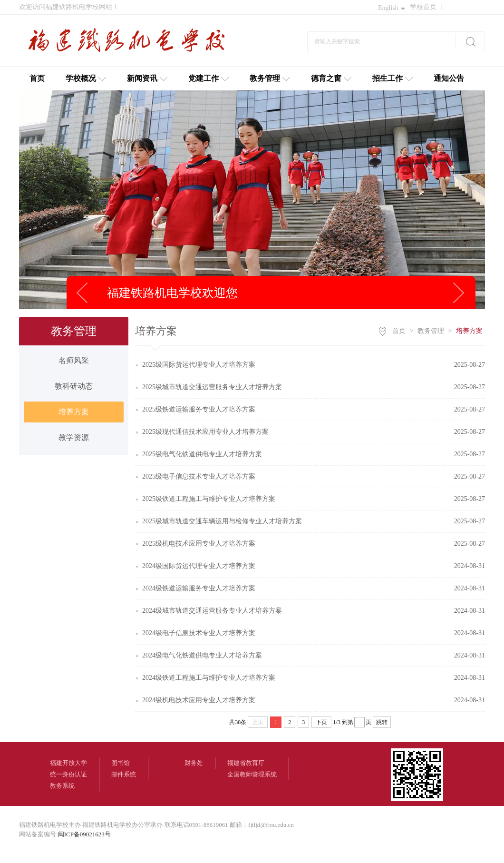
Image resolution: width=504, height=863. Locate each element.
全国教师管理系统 (252, 774)
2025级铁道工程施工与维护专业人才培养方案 (209, 499)
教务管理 (270, 78)
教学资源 (74, 437)
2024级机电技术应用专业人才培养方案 (199, 700)
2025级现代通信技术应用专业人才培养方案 (205, 432)
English (392, 8)
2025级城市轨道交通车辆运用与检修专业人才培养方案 (222, 521)
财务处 (194, 763)
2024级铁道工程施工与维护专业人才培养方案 (209, 678)
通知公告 (449, 78)
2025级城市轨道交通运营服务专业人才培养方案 (212, 387)
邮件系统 (124, 774)
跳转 (382, 722)
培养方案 (74, 412)
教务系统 (62, 786)
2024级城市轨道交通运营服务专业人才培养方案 (212, 611)
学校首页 (426, 7)
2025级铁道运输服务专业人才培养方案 (199, 409)
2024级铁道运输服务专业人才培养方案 (199, 588)
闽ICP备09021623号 (84, 834)
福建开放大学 (68, 763)
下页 (321, 722)
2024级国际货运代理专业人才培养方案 (199, 566)
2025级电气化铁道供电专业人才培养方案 (202, 454)
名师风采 (74, 360)
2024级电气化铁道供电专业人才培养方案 (202, 655)
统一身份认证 (68, 774)
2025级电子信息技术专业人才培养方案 (199, 476)
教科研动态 (74, 386)
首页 (37, 78)
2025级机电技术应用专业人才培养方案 (199, 544)
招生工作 (393, 78)
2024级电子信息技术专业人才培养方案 (199, 633)
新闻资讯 (147, 78)
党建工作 (208, 78)
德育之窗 (331, 78)
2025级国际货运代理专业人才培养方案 (199, 365)
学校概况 (86, 78)
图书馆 (121, 763)
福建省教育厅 (246, 763)
